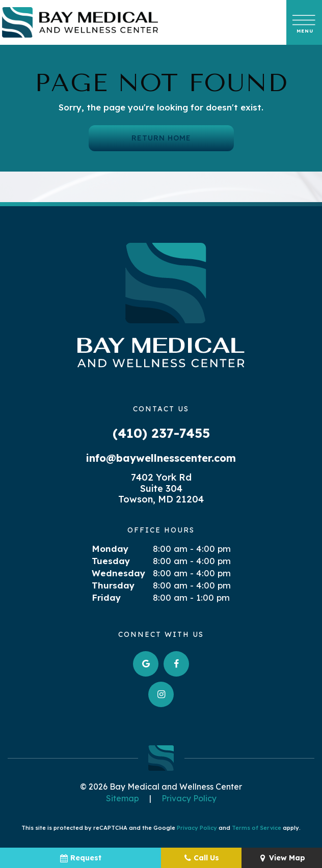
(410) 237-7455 (161, 433)
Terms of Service (257, 828)
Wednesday (118, 573)
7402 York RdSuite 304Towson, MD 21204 (161, 488)
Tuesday (111, 561)
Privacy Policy (189, 798)
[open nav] (304, 22)
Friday (106, 597)
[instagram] (161, 694)
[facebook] (176, 664)
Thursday (113, 585)
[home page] (80, 22)
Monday (110, 549)
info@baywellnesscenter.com (161, 458)
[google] (146, 664)
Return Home (161, 138)
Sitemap (123, 798)
